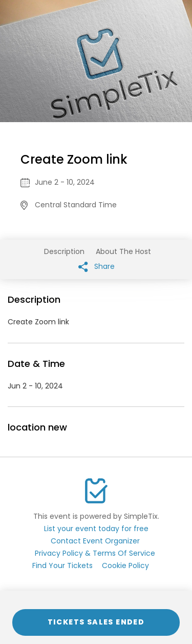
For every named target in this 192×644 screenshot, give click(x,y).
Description (64, 251)
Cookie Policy (125, 565)
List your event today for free (96, 529)
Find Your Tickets (62, 565)
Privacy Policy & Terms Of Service (95, 553)
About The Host (123, 251)
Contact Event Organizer (95, 541)
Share (97, 267)
